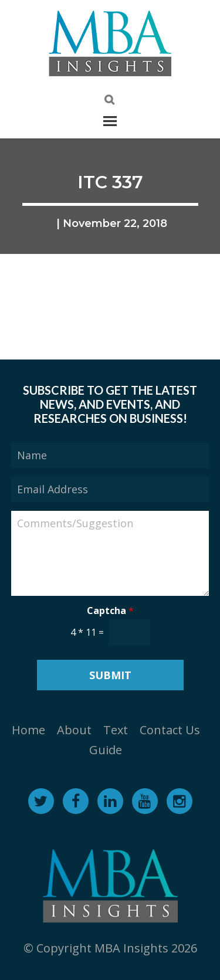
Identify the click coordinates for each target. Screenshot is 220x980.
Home (28, 730)
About (74, 730)
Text (116, 730)
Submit (110, 675)
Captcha (110, 611)
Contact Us (170, 730)
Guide (106, 750)
